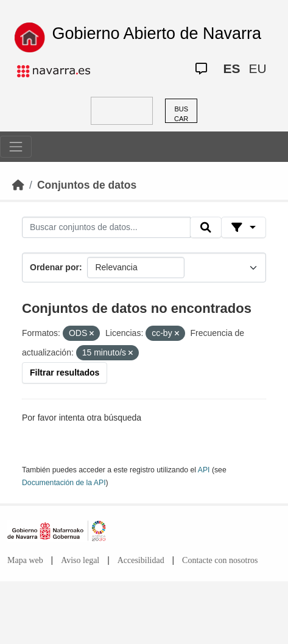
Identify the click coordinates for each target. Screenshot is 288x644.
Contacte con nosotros (220, 560)
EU (257, 68)
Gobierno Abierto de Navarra (156, 33)
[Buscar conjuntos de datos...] (106, 228)
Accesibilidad (141, 560)
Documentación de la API (64, 483)
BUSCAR (181, 114)
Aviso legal (80, 560)
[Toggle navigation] (16, 147)
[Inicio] (18, 185)
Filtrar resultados (65, 373)
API (204, 470)
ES (231, 68)
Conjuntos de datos (87, 185)
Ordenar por (54, 267)
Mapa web (25, 560)
